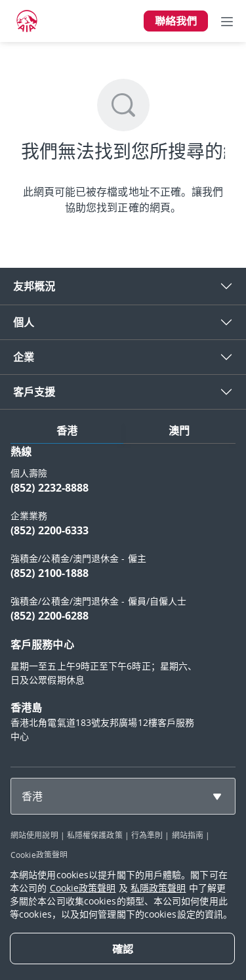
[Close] (122, 948)
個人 (24, 322)
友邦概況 (34, 286)
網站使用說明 (34, 835)
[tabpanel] (123, 600)
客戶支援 (34, 392)
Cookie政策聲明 (39, 855)
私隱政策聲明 (158, 888)
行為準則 (147, 835)
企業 (24, 357)
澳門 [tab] (179, 431)
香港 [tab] (67, 431)
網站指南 (188, 835)
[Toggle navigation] (227, 21)
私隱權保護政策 (95, 835)
